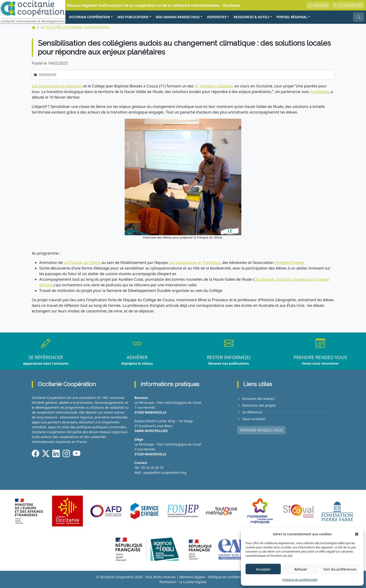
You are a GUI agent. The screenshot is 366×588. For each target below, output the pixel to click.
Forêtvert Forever (290, 263)
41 (197, 86)
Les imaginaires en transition (57, 86)
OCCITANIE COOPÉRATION (90, 17)
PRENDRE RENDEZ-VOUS (261, 430)
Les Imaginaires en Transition (194, 263)
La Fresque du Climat (82, 263)
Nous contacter (254, 419)
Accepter (263, 569)
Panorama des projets (259, 405)
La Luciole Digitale (193, 582)
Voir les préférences (340, 569)
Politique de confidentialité (300, 580)
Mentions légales (192, 577)
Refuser (301, 569)
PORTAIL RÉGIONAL (292, 17)
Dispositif (48, 75)
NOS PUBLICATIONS (133, 17)
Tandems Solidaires (217, 86)
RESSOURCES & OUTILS (251, 17)
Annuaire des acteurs (259, 399)
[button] (357, 534)
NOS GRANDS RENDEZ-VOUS (178, 17)
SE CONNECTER (348, 5)
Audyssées (320, 92)
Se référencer (253, 412)
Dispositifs (217, 17)
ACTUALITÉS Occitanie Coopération (75, 28)
